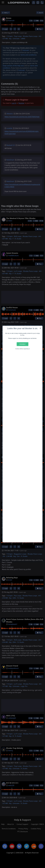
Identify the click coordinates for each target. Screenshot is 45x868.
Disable (22, 344)
